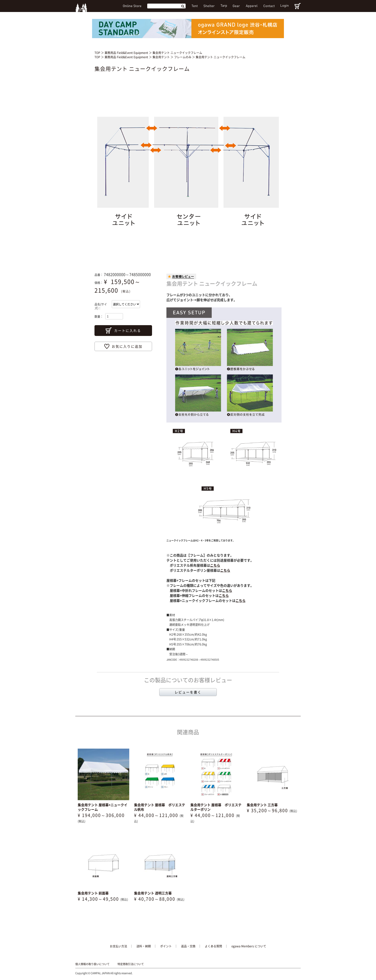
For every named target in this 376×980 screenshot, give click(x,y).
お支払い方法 (118, 946)
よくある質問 (213, 946)
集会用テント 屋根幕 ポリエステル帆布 (160, 807)
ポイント (166, 946)
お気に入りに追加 (127, 346)
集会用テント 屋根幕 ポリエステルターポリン (216, 807)
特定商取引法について (131, 964)
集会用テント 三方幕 (262, 805)
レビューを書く (188, 692)
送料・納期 (144, 946)
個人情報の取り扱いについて (92, 964)
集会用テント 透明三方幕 (153, 893)
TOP (97, 53)
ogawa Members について (249, 946)
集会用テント (162, 57)
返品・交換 (188, 946)
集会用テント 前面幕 (93, 893)
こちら (215, 565)
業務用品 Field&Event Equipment (127, 53)
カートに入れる (128, 330)
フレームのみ (183, 57)
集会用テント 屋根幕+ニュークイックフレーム (103, 807)
